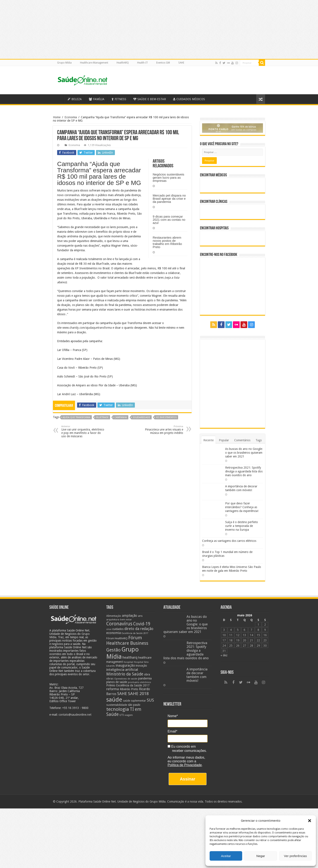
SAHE (181, 63)
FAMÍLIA (97, 99)
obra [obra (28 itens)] (147, 674)
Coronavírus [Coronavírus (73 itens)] (119, 624)
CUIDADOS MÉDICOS (189, 99)
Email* (172, 731)
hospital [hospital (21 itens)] (128, 662)
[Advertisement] (159, 838)
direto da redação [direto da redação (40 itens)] (139, 629)
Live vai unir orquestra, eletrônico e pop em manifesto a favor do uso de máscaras (83, 431)
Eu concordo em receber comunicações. (187, 749)
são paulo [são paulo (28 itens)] (134, 705)
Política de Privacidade (185, 765)
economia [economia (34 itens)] (114, 633)
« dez (224, 655)
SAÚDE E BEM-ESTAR (150, 99)
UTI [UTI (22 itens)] (122, 715)
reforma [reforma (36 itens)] (113, 689)
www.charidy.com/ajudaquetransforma (87, 328)
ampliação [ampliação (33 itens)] (130, 616)
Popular (224, 440)
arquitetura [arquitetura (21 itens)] (113, 619)
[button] (310, 821)
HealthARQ (123, 63)
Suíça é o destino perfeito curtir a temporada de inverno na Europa (242, 526)
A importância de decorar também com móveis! (197, 675)
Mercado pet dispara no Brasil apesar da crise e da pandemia (169, 199)
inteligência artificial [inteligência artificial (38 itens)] (122, 670)
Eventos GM (163, 63)
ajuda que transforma (76, 417)
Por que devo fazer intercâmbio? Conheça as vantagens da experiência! (242, 507)
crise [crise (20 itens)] (109, 629)
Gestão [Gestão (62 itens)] (113, 650)
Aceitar (226, 856)
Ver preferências (295, 856)
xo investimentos (166, 417)
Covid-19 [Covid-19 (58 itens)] (142, 624)
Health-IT (143, 63)
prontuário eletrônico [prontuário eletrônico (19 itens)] (139, 682)
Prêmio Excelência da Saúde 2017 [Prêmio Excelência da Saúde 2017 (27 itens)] (128, 685)
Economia (71, 117)
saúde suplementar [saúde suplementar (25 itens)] (134, 701)
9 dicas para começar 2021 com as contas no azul (169, 220)
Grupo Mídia (64, 63)
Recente (208, 440)
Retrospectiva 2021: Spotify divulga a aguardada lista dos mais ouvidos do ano (244, 471)
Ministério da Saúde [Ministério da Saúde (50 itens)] (125, 674)
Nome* (173, 716)
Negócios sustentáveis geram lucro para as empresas (168, 177)
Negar (261, 856)
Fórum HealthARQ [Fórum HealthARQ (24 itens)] (117, 638)
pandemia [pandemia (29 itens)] (145, 678)
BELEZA (75, 99)
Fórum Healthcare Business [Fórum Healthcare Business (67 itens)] (127, 640)
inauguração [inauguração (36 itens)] (125, 665)
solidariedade (141, 417)
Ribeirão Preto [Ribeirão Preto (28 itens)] (129, 689)
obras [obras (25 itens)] (110, 679)
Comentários (242, 440)
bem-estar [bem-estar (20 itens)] (126, 620)
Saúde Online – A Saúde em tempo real (58, 99)
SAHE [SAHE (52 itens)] (122, 694)
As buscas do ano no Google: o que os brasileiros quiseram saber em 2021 (244, 453)
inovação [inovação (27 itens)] (141, 666)
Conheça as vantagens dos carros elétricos (229, 541)
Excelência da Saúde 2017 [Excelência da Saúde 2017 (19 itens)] (135, 633)
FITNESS (119, 99)
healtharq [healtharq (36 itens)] (130, 657)
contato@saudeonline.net (75, 715)
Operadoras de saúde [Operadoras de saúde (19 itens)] (126, 679)
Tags (259, 440)
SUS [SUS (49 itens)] (150, 700)
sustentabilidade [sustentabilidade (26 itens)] (117, 705)
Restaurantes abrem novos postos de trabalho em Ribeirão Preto (167, 242)
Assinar (187, 779)
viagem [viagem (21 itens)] (129, 715)
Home (57, 117)
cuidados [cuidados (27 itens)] (118, 629)
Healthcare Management (94, 63)
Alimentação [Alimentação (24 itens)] (114, 616)
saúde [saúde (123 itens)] (114, 700)
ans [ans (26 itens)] (140, 616)
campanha (121, 417)
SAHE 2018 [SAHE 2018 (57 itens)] (138, 694)
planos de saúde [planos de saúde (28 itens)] (117, 682)
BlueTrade (102, 417)
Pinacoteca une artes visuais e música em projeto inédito (162, 430)
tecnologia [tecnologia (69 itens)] (118, 709)
